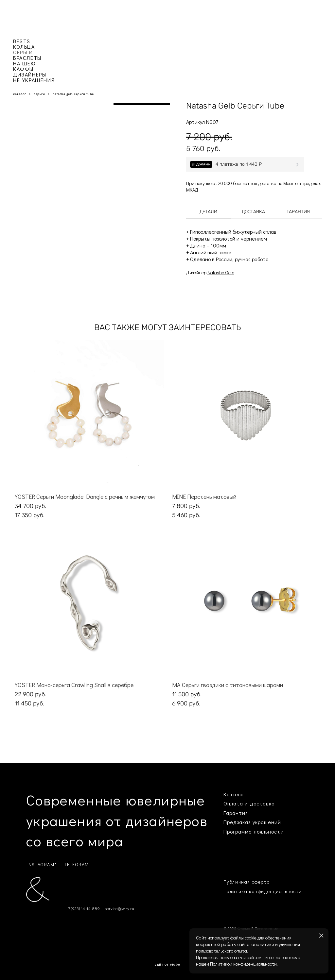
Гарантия (298, 212)
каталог (20, 94)
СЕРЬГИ (23, 52)
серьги (39, 94)
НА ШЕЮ (25, 63)
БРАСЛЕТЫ (27, 58)
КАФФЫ (23, 69)
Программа (238, 831)
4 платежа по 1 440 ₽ (239, 164)
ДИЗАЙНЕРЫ (30, 74)
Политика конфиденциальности (263, 891)
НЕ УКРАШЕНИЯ (34, 80)
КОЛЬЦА (24, 47)
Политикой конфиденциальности (243, 964)
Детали (208, 212)
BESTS (22, 41)
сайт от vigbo (167, 965)
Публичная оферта (247, 882)
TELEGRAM (77, 864)
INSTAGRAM (40, 864)
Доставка (253, 212)
